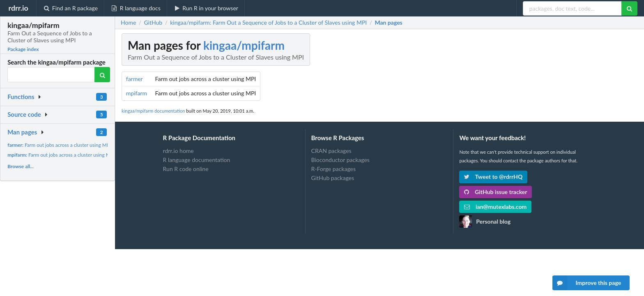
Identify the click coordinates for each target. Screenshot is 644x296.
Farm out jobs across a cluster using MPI (59, 145)
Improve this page (587, 283)
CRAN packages (331, 151)
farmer (135, 79)
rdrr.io (18, 8)
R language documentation (197, 160)
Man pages (22, 132)
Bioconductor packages (340, 160)
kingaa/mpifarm (244, 45)
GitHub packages (333, 178)
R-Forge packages (333, 169)
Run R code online (186, 169)
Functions (21, 97)
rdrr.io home (178, 151)
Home (128, 23)
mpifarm (137, 93)
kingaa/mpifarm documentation (153, 111)
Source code (24, 114)
